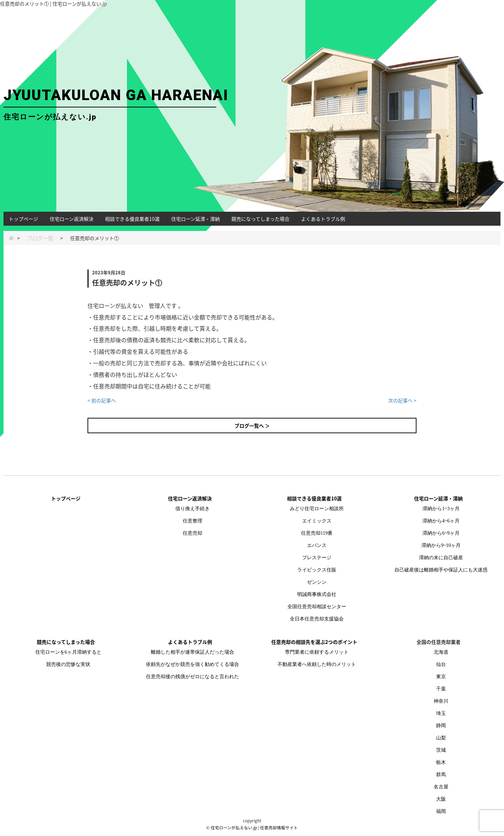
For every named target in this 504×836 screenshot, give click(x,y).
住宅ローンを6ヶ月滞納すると (68, 652)
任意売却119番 (317, 533)
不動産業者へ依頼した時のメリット (317, 664)
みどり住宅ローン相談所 (317, 509)
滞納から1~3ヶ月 (441, 509)
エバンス (317, 545)
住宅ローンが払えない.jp (234, 828)
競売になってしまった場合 (260, 219)
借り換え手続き (192, 509)
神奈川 (441, 701)
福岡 (441, 811)
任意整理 (192, 521)
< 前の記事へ (102, 400)
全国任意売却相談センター (317, 607)
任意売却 (192, 533)
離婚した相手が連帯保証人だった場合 (192, 652)
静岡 (441, 726)
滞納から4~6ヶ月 (441, 521)
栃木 (441, 762)
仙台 (441, 664)
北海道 (441, 652)
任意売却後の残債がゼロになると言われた (192, 677)
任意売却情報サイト (279, 828)
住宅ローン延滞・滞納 (195, 219)
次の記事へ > (402, 400)
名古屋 (441, 787)
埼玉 (441, 713)
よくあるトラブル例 (323, 219)
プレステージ (317, 558)
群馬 (441, 775)
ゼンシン (317, 582)
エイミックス (317, 521)
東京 (441, 677)
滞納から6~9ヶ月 (441, 533)
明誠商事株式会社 (317, 594)
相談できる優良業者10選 (132, 219)
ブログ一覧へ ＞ (252, 426)
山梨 (441, 738)
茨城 (441, 750)
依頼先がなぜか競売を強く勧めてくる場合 (192, 664)
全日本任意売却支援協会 (317, 619)
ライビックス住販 (317, 570)
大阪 (441, 799)
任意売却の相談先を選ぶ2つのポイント (314, 642)
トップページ (23, 219)
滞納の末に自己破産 (441, 558)
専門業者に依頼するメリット (317, 652)
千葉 (441, 689)
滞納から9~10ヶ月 (441, 545)
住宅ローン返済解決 (72, 219)
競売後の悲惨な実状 (68, 664)
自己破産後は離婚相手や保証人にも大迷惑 (441, 570)
